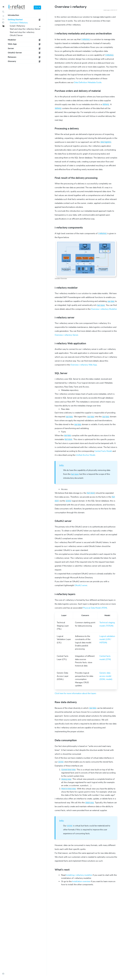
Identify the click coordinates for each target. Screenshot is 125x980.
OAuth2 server (81, 585)
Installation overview (81, 881)
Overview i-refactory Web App (84, 365)
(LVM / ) (107, 639)
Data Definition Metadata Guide (88, 82)
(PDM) (95, 608)
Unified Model (86, 455)
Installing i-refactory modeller (79, 875)
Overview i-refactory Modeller (104, 309)
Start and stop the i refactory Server (25, 29)
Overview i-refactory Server (66, 335)
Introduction (13, 15)
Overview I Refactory (19, 23)
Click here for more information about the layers (75, 693)
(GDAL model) (106, 676)
